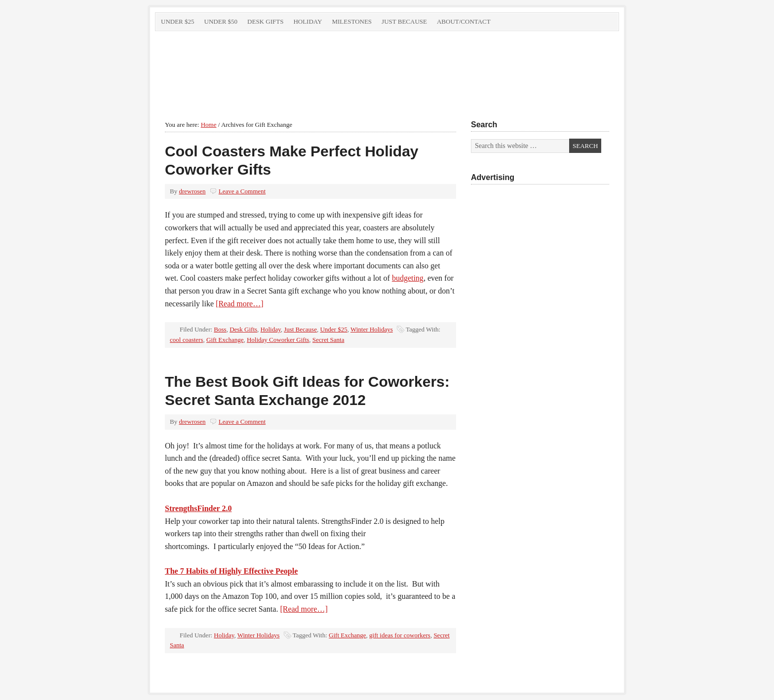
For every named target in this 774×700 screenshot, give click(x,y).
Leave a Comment (242, 191)
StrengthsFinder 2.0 (198, 508)
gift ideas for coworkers (400, 635)
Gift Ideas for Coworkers (266, 68)
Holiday (308, 21)
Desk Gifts (265, 21)
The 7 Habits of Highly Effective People (231, 571)
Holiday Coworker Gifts (278, 340)
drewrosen (192, 191)
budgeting (408, 278)
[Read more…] (239, 304)
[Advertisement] (540, 360)
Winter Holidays (372, 329)
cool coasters (187, 340)
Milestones (352, 21)
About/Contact (464, 21)
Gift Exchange (225, 340)
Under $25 (178, 21)
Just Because (404, 21)
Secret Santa (329, 340)
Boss (220, 329)
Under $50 (221, 21)
